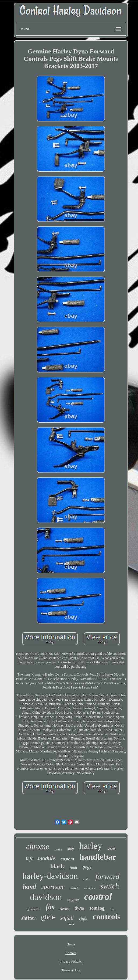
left (29, 859)
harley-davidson (50, 876)
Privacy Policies (71, 962)
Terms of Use (71, 970)
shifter (28, 918)
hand (29, 887)
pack (71, 924)
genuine (34, 908)
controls (107, 916)
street (112, 849)
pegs (87, 867)
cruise (86, 879)
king (70, 849)
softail (67, 918)
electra (65, 909)
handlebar (98, 857)
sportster (53, 887)
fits (50, 907)
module (47, 858)
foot (112, 909)
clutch (74, 888)
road (73, 867)
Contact (71, 953)
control (98, 897)
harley (91, 846)
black (57, 866)
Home (71, 944)
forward (107, 876)
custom (67, 859)
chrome (38, 846)
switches (89, 888)
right (83, 919)
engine (73, 900)
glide (48, 917)
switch (110, 886)
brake (58, 849)
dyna (80, 908)
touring (97, 908)
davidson (46, 897)
